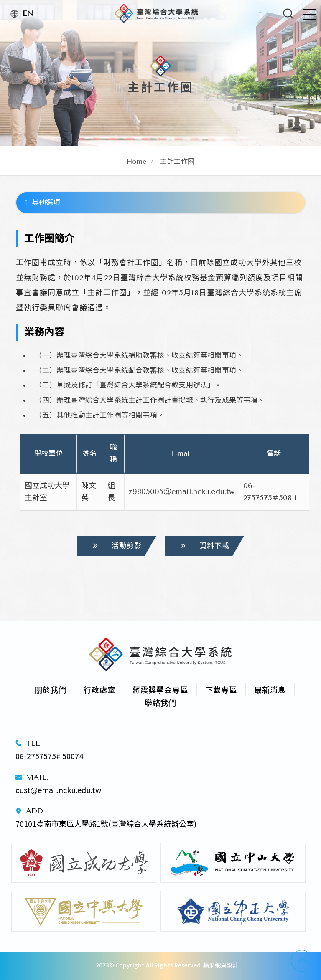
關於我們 (51, 689)
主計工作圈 (177, 161)
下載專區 (221, 689)
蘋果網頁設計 (221, 965)
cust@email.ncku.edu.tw (58, 790)
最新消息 (270, 689)
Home (137, 161)
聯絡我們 (160, 702)
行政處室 (99, 689)
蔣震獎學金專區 (160, 689)
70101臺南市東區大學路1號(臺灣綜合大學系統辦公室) (107, 823)
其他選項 (42, 203)
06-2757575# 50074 (49, 756)
